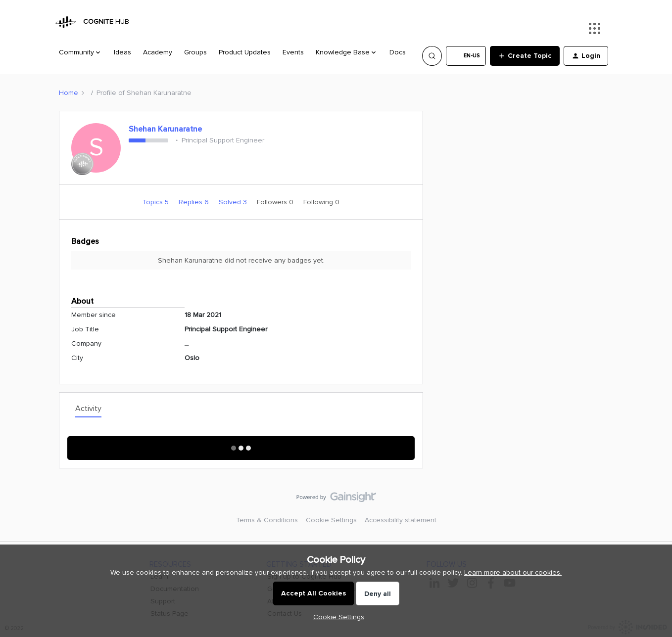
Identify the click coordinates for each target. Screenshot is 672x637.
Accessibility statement (401, 520)
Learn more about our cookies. (513, 572)
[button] (466, 56)
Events (293, 52)
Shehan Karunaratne (165, 129)
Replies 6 (195, 202)
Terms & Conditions (267, 520)
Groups (195, 52)
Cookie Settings (331, 520)
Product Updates (245, 52)
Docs (398, 52)
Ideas (122, 52)
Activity (88, 409)
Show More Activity (241, 445)
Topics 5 (157, 202)
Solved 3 (234, 202)
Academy (158, 52)
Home (69, 93)
